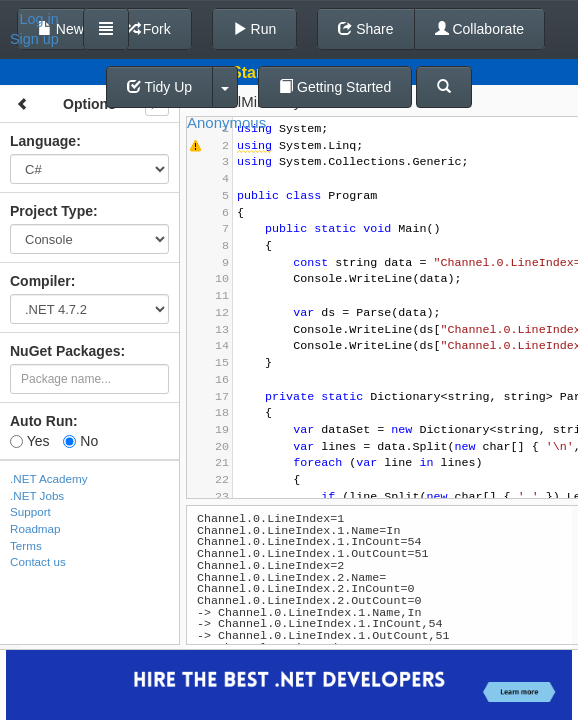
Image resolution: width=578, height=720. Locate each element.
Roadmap (35, 528)
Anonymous (226, 122)
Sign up (34, 39)
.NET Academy (49, 478)
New (61, 29)
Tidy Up (159, 87)
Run (255, 29)
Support (30, 511)
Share (365, 29)
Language (43, 141)
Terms (26, 545)
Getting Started (335, 87)
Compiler (40, 281)
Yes (29, 441)
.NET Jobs (37, 495)
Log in (39, 19)
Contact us (38, 561)
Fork (148, 29)
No (80, 441)
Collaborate (480, 29)
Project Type (51, 211)
